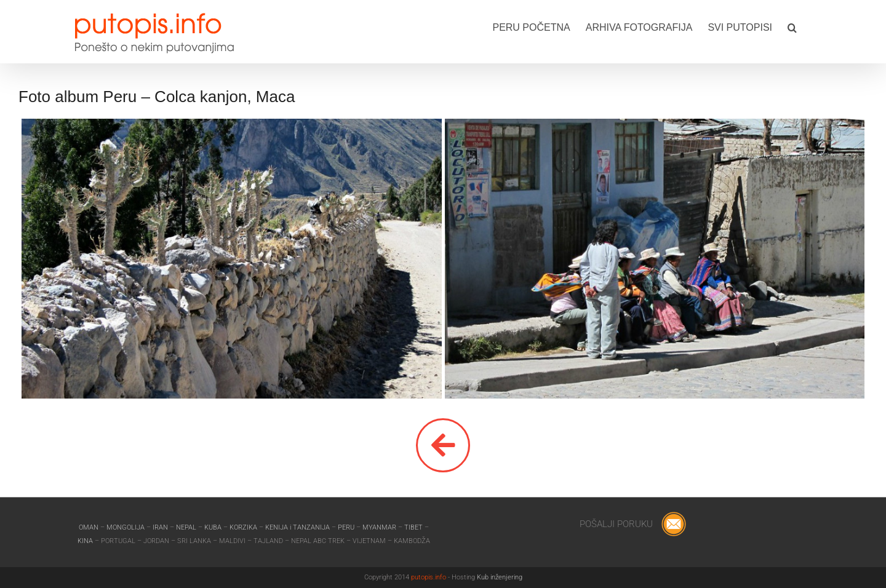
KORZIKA (243, 527)
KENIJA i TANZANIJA (297, 527)
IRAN (161, 527)
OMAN (90, 527)
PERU (347, 527)
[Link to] (443, 445)
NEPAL (187, 527)
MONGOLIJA (126, 527)
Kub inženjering (500, 577)
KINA (86, 541)
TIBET (413, 527)
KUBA (213, 527)
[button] (792, 26)
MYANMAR (380, 527)
